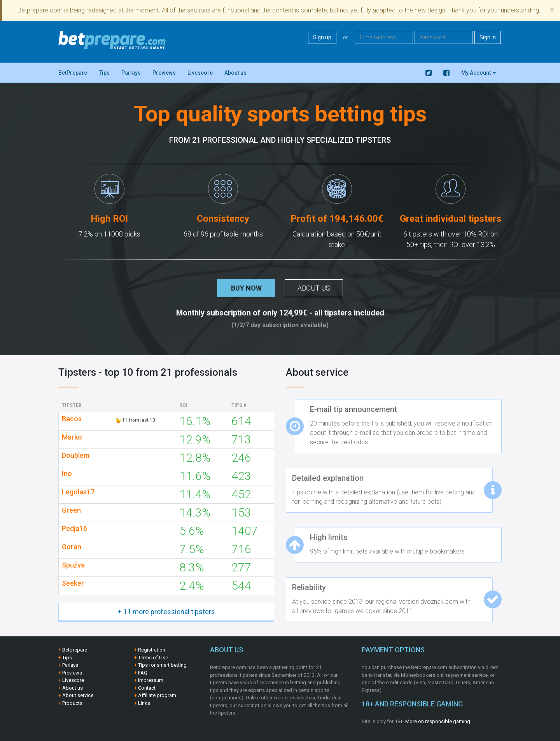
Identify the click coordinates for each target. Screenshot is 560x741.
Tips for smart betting (162, 665)
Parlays (131, 73)
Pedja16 (74, 529)
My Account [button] (479, 73)
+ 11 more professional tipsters (166, 612)
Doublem (76, 455)
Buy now (246, 288)
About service (78, 695)
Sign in (488, 37)
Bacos (72, 419)
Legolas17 (78, 492)
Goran (72, 547)
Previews (164, 73)
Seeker (73, 583)
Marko (72, 437)
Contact (147, 688)
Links (144, 703)
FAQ (143, 673)
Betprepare (75, 650)
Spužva (73, 565)
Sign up (322, 37)
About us (235, 73)
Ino (67, 474)
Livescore (200, 73)
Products (72, 703)
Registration (152, 650)
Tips (104, 73)
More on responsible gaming (438, 721)
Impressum (151, 680)
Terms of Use (153, 658)
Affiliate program (157, 695)
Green (71, 510)
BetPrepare (73, 73)
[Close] (552, 10)
